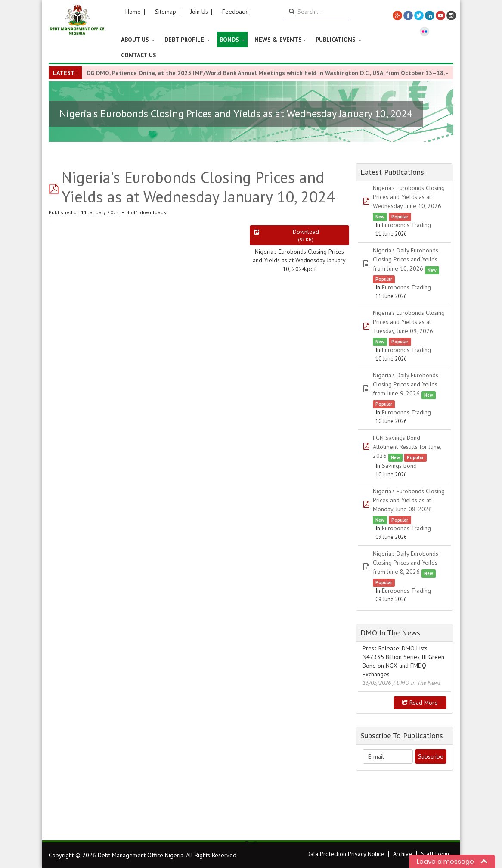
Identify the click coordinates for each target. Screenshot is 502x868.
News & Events (280, 40)
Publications (339, 40)
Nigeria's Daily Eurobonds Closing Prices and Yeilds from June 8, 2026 (406, 563)
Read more (420, 703)
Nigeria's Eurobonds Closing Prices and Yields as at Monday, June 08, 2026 (409, 500)
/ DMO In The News (417, 683)
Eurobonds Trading (406, 225)
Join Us (199, 12)
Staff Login (435, 854)
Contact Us (139, 55)
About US (138, 40)
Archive (403, 854)
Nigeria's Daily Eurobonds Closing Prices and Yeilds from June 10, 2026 (406, 259)
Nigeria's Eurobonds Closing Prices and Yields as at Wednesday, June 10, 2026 (409, 197)
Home (133, 12)
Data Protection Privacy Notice (345, 854)
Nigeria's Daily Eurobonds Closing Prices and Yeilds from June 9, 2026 (406, 384)
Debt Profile (187, 40)
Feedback (235, 12)
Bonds (232, 40)
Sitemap (166, 12)
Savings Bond (399, 466)
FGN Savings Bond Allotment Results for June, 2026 (407, 447)
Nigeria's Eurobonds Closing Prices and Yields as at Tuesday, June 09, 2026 (409, 322)
